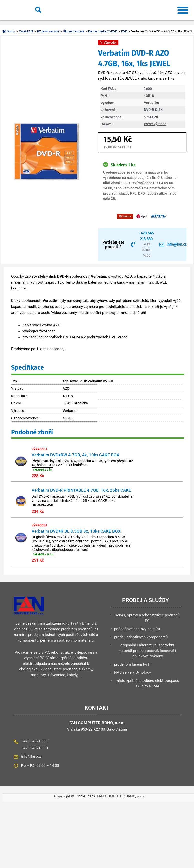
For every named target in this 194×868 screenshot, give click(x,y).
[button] (183, 10)
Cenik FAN (26, 31)
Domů (9, 31)
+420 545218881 (35, 755)
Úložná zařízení (75, 31)
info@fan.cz (31, 763)
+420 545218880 (35, 748)
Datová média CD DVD (105, 31)
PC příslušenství (49, 31)
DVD (127, 31)
